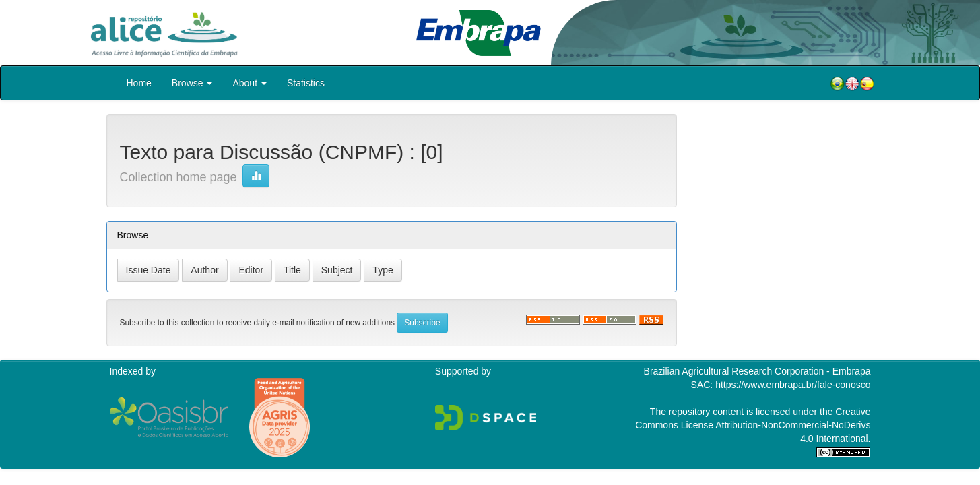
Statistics (306, 83)
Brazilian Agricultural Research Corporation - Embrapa (757, 371)
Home (139, 83)
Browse (192, 83)
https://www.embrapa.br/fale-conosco (793, 385)
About (249, 83)
